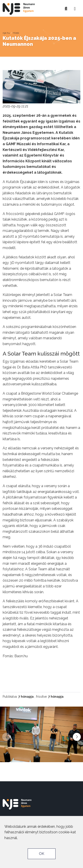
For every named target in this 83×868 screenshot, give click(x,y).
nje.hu (6, 33)
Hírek (16, 33)
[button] (75, 7)
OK (42, 854)
